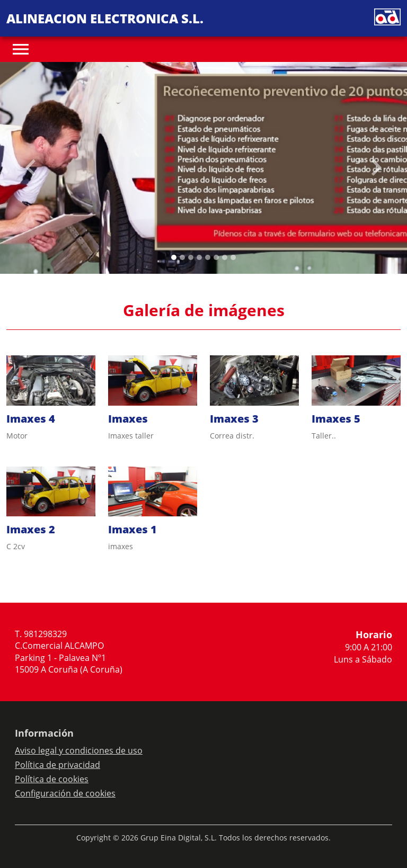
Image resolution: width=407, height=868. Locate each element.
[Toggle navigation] (21, 49)
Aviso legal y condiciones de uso (79, 750)
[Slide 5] (216, 257)
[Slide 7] (233, 257)
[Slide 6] (225, 257)
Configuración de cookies (65, 793)
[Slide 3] (199, 257)
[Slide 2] (191, 257)
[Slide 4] (208, 257)
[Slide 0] (174, 257)
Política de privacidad (57, 765)
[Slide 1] (182, 257)
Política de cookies (52, 779)
